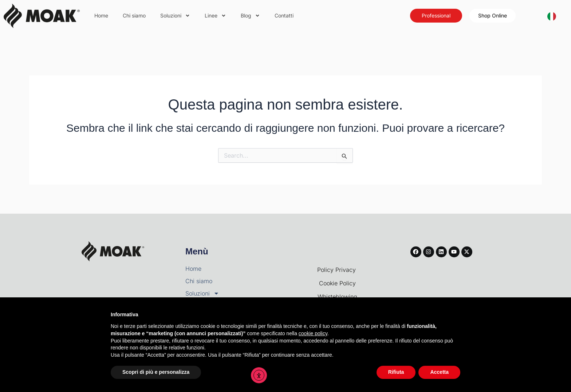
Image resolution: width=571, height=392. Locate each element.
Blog (250, 16)
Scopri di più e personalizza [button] (156, 372)
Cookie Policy (337, 283)
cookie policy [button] (313, 333)
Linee (215, 16)
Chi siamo (134, 15)
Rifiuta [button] (396, 372)
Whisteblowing (337, 297)
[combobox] (552, 16)
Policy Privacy (337, 270)
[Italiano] (552, 16)
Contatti (284, 15)
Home (101, 15)
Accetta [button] (439, 372)
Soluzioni (175, 16)
